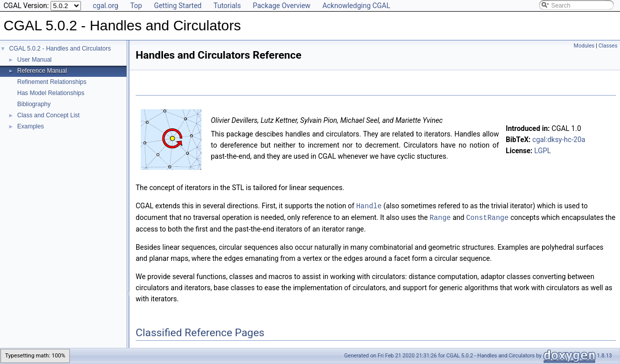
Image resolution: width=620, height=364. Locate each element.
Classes (608, 46)
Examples (31, 126)
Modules (584, 46)
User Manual (34, 60)
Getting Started (178, 6)
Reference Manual (42, 71)
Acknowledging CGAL (356, 6)
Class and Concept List (48, 115)
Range (440, 217)
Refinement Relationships (52, 82)
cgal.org (105, 6)
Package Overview (281, 6)
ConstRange (487, 217)
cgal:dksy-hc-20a (559, 140)
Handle (369, 206)
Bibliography (34, 104)
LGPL (543, 151)
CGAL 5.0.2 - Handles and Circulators (60, 49)
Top (136, 6)
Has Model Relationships (51, 93)
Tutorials (227, 6)
